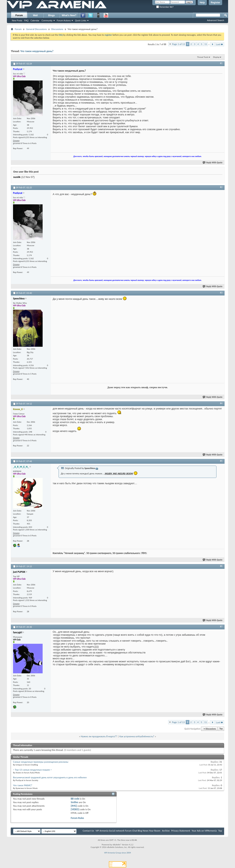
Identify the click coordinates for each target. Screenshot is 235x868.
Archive (166, 831)
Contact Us (88, 831)
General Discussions (36, 29)
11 (206, 44)
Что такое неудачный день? (37, 51)
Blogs (51, 15)
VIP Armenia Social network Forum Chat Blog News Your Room (128, 831)
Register (215, 3)
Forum (19, 15)
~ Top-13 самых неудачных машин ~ (32, 770)
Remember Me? (165, 7)
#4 (221, 403)
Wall (35, 15)
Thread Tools (203, 57)
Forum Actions (64, 21)
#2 (221, 187)
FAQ (26, 21)
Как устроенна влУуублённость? (137, 736)
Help (202, 3)
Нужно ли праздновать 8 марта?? (99, 736)
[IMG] (74, 806)
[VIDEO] (75, 809)
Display (216, 57)
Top (221, 729)
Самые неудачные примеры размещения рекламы (41, 762)
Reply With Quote (213, 163)
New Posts (17, 21)
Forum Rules (77, 818)
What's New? (69, 15)
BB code (75, 799)
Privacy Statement (181, 831)
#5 (221, 461)
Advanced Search (216, 20)
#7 (221, 627)
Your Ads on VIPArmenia (204, 831)
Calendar (35, 21)
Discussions (57, 29)
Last (220, 44)
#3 (221, 293)
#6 (221, 566)
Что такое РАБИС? (23, 785)
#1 (221, 63)
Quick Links (81, 21)
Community (47, 21)
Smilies (74, 802)
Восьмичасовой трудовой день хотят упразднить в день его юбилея (50, 777)
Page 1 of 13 (178, 44)
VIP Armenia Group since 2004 (118, 853)
